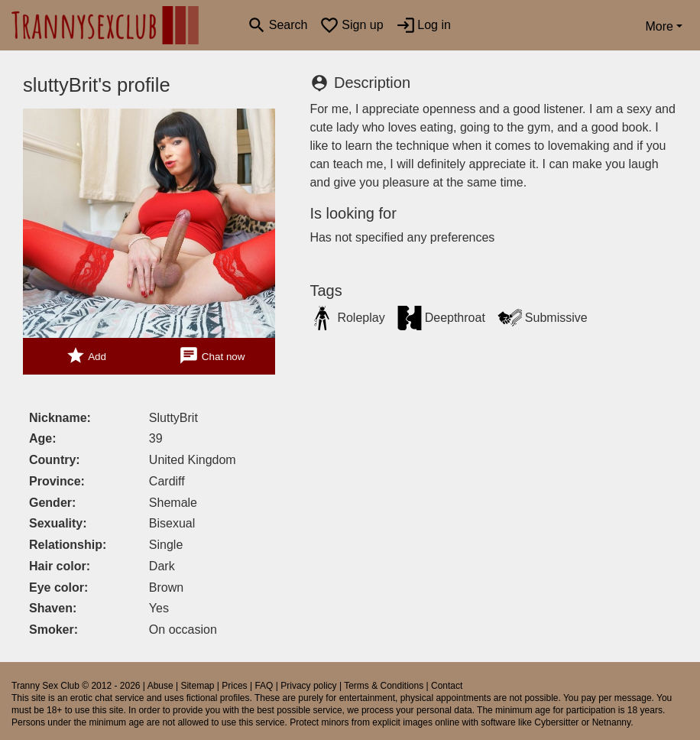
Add (86, 356)
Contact (447, 686)
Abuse (160, 686)
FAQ (264, 686)
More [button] (659, 26)
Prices (234, 686)
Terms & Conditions (384, 686)
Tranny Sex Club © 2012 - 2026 (76, 686)
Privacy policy (308, 686)
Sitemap (197, 686)
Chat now (212, 356)
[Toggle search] (277, 25)
